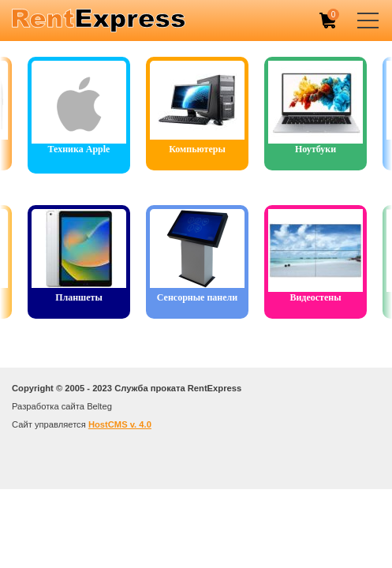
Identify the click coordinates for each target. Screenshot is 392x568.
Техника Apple (79, 149)
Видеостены (315, 297)
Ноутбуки (315, 149)
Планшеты (79, 297)
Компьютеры (197, 149)
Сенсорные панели (197, 297)
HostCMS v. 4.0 (120, 424)
